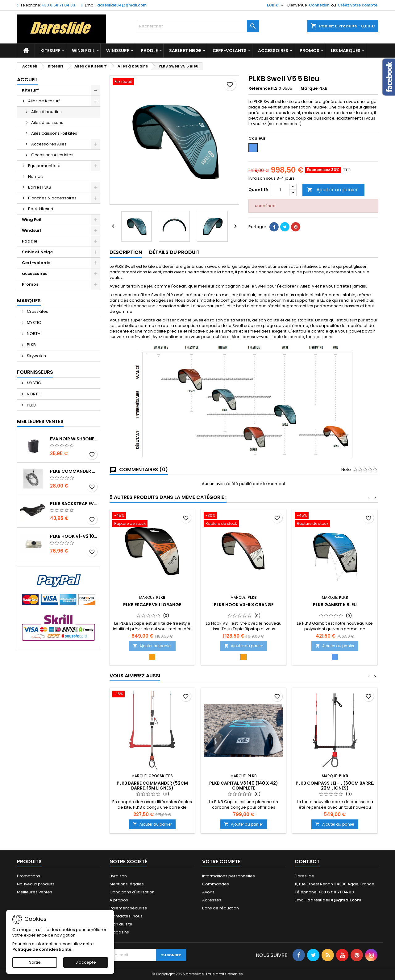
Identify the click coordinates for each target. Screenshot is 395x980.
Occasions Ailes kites (52, 155)
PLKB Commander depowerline (74, 471)
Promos (310, 51)
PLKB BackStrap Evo (74, 504)
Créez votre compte (358, 5)
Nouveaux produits (36, 884)
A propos (119, 900)
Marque (309, 88)
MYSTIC (33, 323)
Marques (29, 301)
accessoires (273, 51)
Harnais (36, 176)
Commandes (216, 884)
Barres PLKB (40, 187)
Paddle (149, 51)
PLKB (31, 345)
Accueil (27, 80)
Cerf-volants (230, 51)
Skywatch (36, 356)
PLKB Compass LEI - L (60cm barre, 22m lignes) (335, 786)
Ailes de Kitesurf (44, 101)
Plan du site (121, 924)
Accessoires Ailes (49, 144)
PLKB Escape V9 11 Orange (152, 605)
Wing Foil (83, 51)
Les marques (346, 51)
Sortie (35, 962)
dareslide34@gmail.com (122, 5)
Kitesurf (50, 51)
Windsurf (118, 51)
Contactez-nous (126, 916)
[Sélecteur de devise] (276, 5)
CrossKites (37, 311)
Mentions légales (127, 884)
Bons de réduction (220, 908)
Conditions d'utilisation (132, 892)
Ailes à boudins (46, 112)
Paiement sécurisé (128, 908)
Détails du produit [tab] (174, 252)
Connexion (319, 5)
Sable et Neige (185, 51)
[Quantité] (280, 190)
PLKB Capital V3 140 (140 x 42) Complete (244, 786)
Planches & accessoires (52, 198)
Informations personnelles (229, 876)
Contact (307, 862)
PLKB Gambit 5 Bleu (335, 605)
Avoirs (208, 892)
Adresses (212, 900)
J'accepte (86, 962)
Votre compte (221, 862)
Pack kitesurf (41, 209)
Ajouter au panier (333, 190)
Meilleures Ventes (40, 421)
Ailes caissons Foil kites (54, 133)
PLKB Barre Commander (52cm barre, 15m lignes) (152, 786)
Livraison (118, 876)
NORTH (33, 334)
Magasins (119, 932)
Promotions (29, 876)
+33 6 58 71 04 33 (58, 5)
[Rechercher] (197, 26)
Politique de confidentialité (42, 949)
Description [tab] (126, 252)
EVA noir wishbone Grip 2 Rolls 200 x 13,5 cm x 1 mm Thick (74, 439)
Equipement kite (44, 166)
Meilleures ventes (35, 892)
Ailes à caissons (47, 122)
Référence (259, 88)
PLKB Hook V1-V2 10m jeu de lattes (74, 536)
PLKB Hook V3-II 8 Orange (244, 605)
